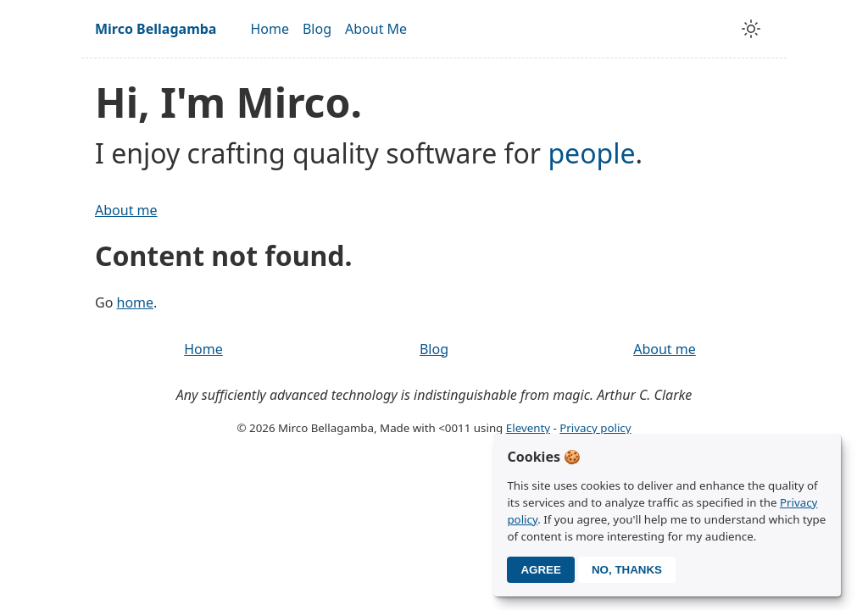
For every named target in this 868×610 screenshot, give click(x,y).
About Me (376, 29)
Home (270, 29)
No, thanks (627, 570)
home (136, 302)
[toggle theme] (751, 29)
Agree (540, 570)
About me (126, 210)
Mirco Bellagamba (156, 29)
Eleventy (528, 428)
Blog (317, 29)
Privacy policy (595, 428)
